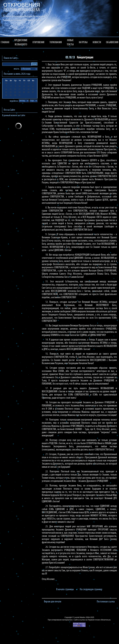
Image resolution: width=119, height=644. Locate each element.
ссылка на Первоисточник (89, 620)
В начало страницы (65, 589)
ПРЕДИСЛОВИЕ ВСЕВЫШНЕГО (21, 43)
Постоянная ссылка (106, 602)
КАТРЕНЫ (83, 42)
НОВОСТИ (97, 42)
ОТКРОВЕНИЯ (38, 42)
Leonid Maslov (80, 617)
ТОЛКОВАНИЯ (56, 42)
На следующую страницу (91, 589)
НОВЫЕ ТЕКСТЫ (70, 43)
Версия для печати (53, 602)
